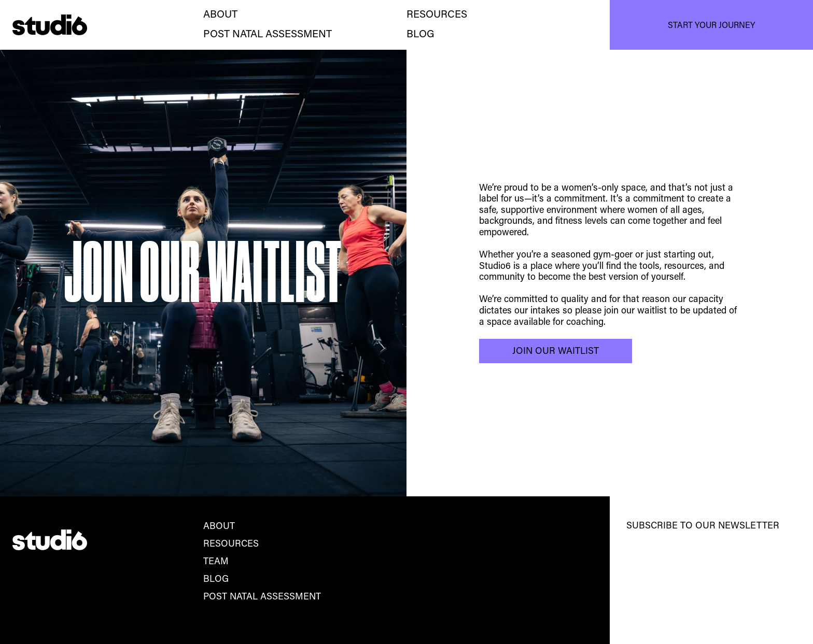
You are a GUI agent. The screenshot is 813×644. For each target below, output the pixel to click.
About (219, 527)
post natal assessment (268, 35)
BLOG (420, 35)
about (220, 15)
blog (216, 580)
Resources (437, 15)
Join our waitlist (556, 352)
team (216, 562)
